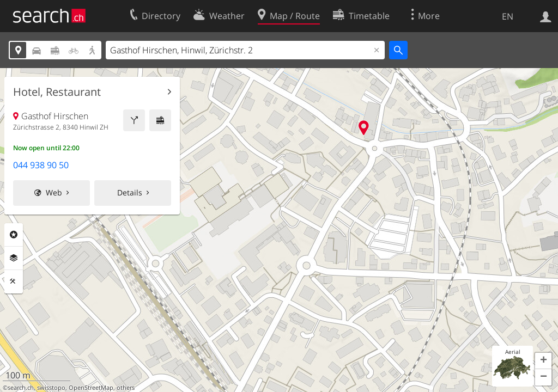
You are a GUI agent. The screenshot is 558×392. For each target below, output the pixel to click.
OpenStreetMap (91, 388)
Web (54, 192)
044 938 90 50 (41, 165)
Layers (14, 258)
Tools (14, 281)
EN (508, 16)
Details (130, 192)
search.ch (21, 388)
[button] (543, 361)
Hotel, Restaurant (57, 92)
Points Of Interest (14, 235)
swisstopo (51, 388)
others (126, 388)
